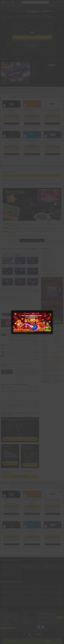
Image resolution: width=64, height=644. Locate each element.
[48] (35, 398)
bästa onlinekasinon (14, 91)
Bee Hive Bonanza (12, 391)
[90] (35, 405)
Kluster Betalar (56, 361)
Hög (45, 67)
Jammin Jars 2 (7, 572)
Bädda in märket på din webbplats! (22, 377)
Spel (2, 6)
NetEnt (19, 391)
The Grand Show (8, 587)
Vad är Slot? (27, 613)
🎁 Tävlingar (5, 9)
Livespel (7, 6)
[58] (35, 394)
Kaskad (50, 361)
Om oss (25, 615)
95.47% (46, 65)
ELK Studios (14, 394)
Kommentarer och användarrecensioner (48, 274)
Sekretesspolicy (27, 619)
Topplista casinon (47, 254)
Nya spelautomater (5, 624)
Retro (44, 371)
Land (44, 264)
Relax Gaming (26, 568)
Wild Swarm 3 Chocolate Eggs (53, 592)
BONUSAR (24, 6)
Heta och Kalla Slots (54, 6)
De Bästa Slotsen (5, 613)
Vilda (58, 364)
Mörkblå (54, 369)
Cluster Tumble (29, 566)
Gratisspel (45, 361)
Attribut (45, 267)
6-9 (54, 355)
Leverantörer (15, 6)
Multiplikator (59, 362)
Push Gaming (48, 63)
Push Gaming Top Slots (49, 271)
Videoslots (56, 336)
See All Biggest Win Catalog (32, 240)
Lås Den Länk (52, 362)
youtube (4, 627)
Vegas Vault (6, 592)
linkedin (2, 627)
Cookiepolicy (26, 621)
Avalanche (59, 360)
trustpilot (14, 627)
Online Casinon (16, 613)
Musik (58, 369)
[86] (35, 402)
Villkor (25, 617)
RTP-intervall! (52, 65)
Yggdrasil (46, 568)
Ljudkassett (49, 369)
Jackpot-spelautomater (6, 617)
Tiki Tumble (27, 603)
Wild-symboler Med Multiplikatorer (52, 365)
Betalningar (37, 6)
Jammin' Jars (6, 566)
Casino (30, 6)
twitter (7, 627)
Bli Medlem (60, 617)
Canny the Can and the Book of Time (17, 405)
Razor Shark (27, 598)
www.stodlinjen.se (26, 40)
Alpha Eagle (11, 402)
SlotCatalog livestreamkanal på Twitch (16, 236)
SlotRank (45, 262)
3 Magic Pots (48, 587)
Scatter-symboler (54, 363)
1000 (55, 352)
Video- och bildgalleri (48, 260)
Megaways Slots (5, 619)
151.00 (30, 391)
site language (58, 2)
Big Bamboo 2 (7, 598)
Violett (47, 371)
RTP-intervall (46, 363)
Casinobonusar (16, 615)
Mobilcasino (15, 619)
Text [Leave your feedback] (20, 309)
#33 (20, 372)
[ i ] (50, 69)
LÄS (44, 6)
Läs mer (43, 641)
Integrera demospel (58, 54)
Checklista (25, 325)
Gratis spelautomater (6, 615)
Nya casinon (15, 617)
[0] (37, 391)
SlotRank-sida (28, 374)
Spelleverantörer (5, 621)
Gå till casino (52, 322)
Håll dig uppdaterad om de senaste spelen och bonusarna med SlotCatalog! (49, 614)
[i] (12, 342)
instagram (9, 627)
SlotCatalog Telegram (39, 626)
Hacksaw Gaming (18, 402)
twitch (12, 627)
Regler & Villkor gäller (18, 40)
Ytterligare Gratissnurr (48, 367)
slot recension (47, 258)
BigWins (45, 256)
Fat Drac (47, 598)
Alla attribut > (35, 77)
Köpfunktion (45, 362)
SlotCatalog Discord (43, 626)
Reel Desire (48, 566)
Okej (48, 641)
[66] (35, 391)
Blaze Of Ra (6, 603)
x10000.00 (47, 69)
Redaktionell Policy (27, 622)
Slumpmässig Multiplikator (49, 364)
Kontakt (14, 621)
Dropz (9, 394)
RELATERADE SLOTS (48, 269)
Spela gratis (32, 45)
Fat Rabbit (48, 603)
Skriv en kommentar (56, 59)
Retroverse (27, 592)
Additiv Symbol (52, 360)
